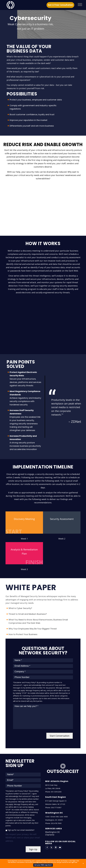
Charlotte (50, 835)
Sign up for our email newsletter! (21, 830)
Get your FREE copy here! (43, 865)
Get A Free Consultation (60, 5)
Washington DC (53, 832)
